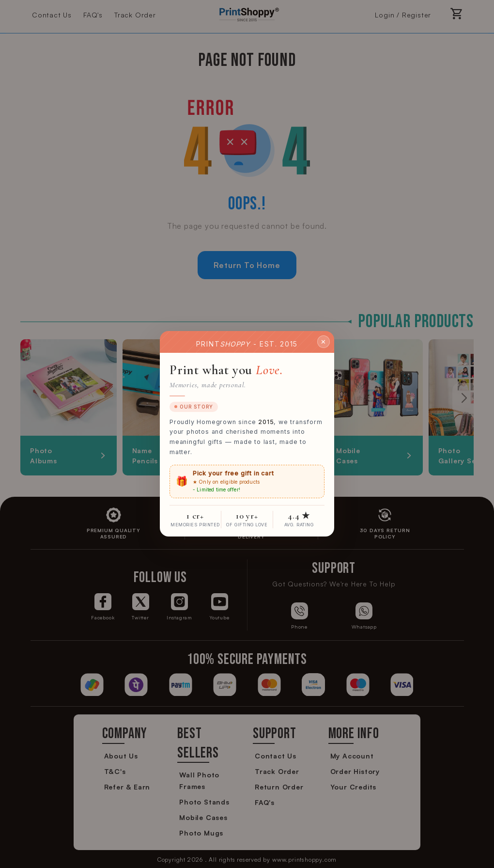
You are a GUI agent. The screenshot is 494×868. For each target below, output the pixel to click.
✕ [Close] (324, 342)
